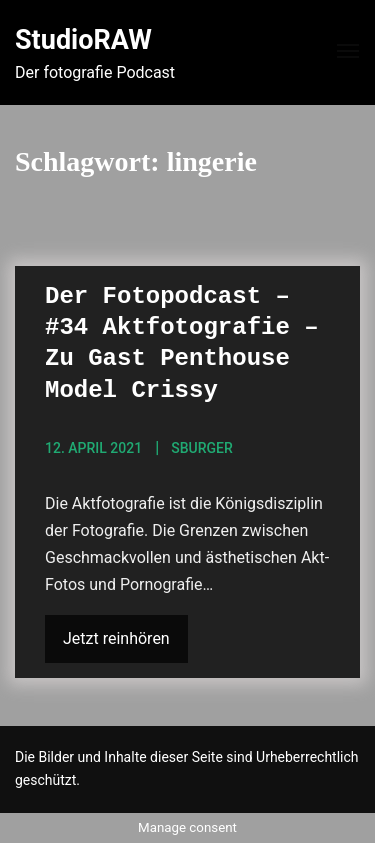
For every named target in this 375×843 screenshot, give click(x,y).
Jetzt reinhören (116, 638)
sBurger (202, 448)
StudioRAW (83, 40)
